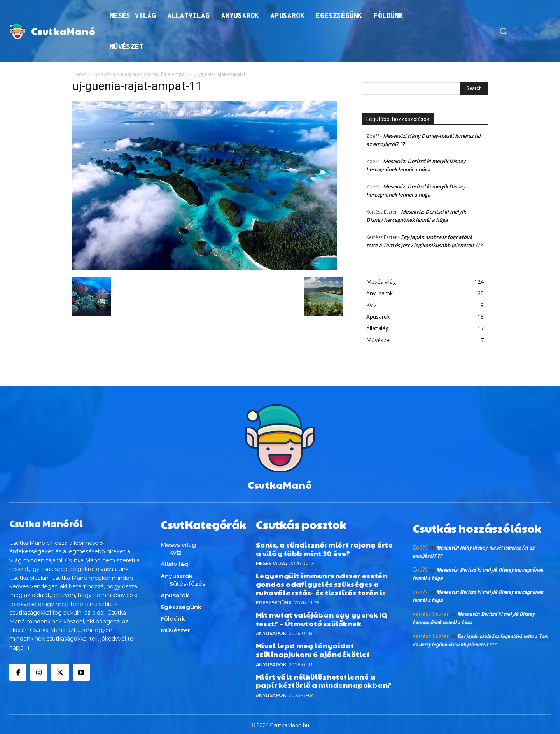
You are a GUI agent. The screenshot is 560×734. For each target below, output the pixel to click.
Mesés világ (271, 561)
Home (79, 74)
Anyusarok (271, 631)
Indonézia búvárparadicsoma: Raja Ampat (140, 74)
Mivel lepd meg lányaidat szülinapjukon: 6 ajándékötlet (313, 648)
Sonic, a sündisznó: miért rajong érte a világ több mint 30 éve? (325, 547)
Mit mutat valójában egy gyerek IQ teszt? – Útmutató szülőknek (322, 617)
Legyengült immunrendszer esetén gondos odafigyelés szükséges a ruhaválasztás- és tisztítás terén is (322, 582)
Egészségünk (274, 601)
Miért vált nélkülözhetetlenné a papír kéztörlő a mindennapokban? (324, 679)
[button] (503, 31)
